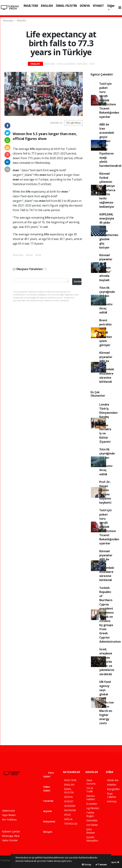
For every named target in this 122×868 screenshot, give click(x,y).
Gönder (78, 282)
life (33, 149)
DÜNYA (85, 6)
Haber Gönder (10, 840)
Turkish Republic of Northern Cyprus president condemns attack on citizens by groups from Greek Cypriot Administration (110, 615)
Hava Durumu (91, 782)
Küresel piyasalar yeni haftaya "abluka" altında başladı (106, 268)
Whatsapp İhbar (11, 836)
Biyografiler (113, 789)
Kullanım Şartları (11, 831)
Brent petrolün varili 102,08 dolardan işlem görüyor (106, 333)
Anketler (112, 785)
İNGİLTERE (31, 6)
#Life (38, 255)
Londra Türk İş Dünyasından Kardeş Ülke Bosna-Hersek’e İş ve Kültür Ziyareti (108, 423)
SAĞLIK (68, 819)
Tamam (101, 864)
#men (29, 255)
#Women (18, 255)
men (16, 170)
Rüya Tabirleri (111, 795)
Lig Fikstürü (93, 808)
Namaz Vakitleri (91, 798)
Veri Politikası (9, 819)
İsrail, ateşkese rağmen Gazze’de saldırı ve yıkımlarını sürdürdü (107, 662)
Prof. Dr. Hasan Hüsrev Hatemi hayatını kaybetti (105, 492)
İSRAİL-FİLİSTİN (66, 6)
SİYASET (98, 6)
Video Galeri (47, 787)
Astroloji (112, 801)
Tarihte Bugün (90, 814)
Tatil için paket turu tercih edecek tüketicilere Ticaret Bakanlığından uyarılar (109, 100)
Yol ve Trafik (90, 790)
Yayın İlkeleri (9, 815)
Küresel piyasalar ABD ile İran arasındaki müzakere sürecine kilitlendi (107, 367)
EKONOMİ (70, 810)
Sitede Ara (113, 780)
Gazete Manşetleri (92, 839)
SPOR (67, 815)
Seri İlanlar (92, 825)
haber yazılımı (8, 864)
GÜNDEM (70, 806)
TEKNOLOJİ (71, 824)
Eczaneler (92, 804)
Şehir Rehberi (91, 831)
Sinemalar (92, 820)
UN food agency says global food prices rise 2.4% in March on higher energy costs (106, 703)
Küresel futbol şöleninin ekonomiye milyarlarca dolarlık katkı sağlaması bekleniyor (107, 190)
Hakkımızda (8, 811)
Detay (87, 864)
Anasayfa (8, 20)
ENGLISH (47, 6)
